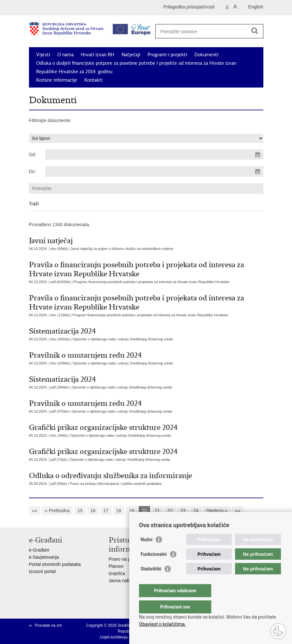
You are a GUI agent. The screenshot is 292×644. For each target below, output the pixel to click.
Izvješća (117, 573)
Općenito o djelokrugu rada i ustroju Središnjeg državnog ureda (123, 339)
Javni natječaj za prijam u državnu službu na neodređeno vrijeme (122, 249)
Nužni (146, 553)
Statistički (151, 582)
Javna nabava (123, 581)
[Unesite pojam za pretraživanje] (207, 31)
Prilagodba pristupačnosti (189, 7)
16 (93, 511)
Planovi (116, 566)
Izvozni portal (42, 571)
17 (106, 511)
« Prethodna (57, 511)
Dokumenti (206, 55)
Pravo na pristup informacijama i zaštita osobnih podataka (116, 484)
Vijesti (43, 55)
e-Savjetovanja (44, 557)
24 (196, 511)
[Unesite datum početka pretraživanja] (154, 155)
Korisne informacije (57, 80)
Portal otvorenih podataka (55, 564)
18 (119, 511)
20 (145, 511)
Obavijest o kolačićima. (162, 624)
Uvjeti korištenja (114, 637)
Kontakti (93, 80)
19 (132, 511)
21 (157, 511)
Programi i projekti (167, 55)
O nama (65, 55)
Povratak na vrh (49, 625)
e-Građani (39, 550)
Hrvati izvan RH (97, 55)
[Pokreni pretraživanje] (255, 31)
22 (170, 511)
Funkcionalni (154, 567)
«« (35, 511)
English (256, 7)
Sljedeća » (217, 511)
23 (183, 511)
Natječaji (131, 55)
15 (80, 511)
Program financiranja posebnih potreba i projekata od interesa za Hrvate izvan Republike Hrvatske (151, 282)
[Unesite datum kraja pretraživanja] (154, 171)
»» (238, 511)
